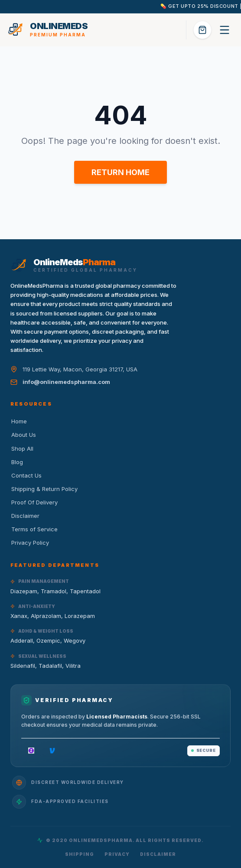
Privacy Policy (30, 543)
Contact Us (26, 475)
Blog (17, 462)
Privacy (117, 854)
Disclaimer (25, 516)
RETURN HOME (120, 172)
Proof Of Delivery (34, 502)
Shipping (80, 854)
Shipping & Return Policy (44, 489)
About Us (23, 435)
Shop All (22, 449)
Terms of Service (34, 529)
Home (19, 421)
